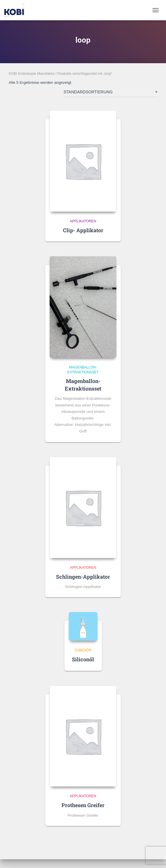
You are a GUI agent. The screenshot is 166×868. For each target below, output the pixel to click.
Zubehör (83, 650)
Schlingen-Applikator (83, 577)
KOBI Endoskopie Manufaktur (32, 74)
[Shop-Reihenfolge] (110, 93)
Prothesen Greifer (83, 805)
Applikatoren (83, 221)
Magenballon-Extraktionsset (83, 385)
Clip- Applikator (83, 230)
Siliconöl (83, 659)
